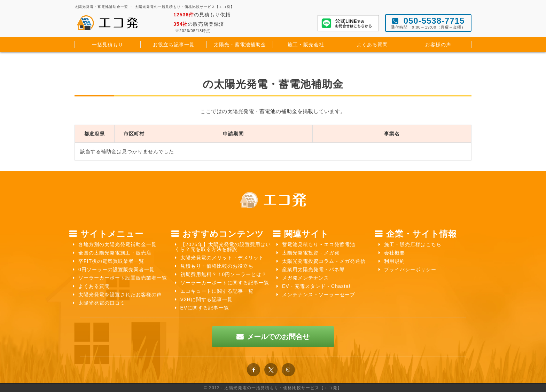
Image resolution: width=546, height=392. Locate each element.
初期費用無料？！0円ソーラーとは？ (224, 274)
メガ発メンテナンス (306, 278)
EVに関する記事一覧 (205, 308)
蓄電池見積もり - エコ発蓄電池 (319, 244)
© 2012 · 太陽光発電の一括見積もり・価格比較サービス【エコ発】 (273, 388)
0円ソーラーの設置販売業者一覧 (116, 269)
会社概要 (395, 253)
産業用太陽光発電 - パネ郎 (313, 269)
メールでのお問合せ (278, 337)
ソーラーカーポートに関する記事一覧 (225, 283)
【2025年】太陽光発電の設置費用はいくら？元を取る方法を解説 (223, 247)
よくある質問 (94, 286)
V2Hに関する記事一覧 (206, 299)
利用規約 (395, 261)
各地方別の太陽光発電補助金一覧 (118, 244)
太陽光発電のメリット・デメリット (222, 258)
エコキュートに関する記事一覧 (217, 291)
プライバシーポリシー (410, 269)
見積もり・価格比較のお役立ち (217, 266)
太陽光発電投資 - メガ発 (311, 253)
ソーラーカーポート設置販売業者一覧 (123, 278)
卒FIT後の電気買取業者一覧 (111, 261)
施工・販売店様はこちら (413, 244)
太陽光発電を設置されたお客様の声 (120, 295)
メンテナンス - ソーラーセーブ (319, 295)
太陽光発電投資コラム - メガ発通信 (324, 261)
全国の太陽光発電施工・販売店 (115, 253)
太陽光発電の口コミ (102, 303)
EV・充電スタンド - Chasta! (316, 286)
